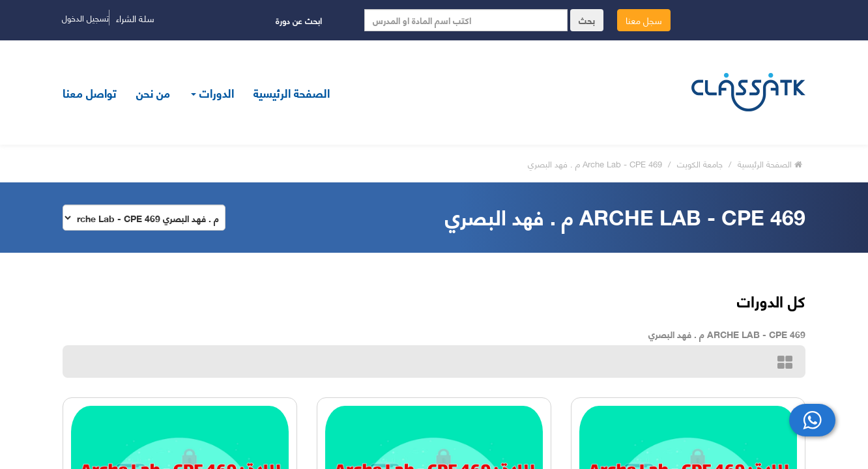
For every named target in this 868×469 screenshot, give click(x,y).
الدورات (212, 92)
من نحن (153, 92)
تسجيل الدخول (85, 18)
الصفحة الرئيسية (292, 92)
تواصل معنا (90, 92)
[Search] (466, 20)
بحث (587, 20)
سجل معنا (644, 20)
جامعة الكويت (701, 163)
